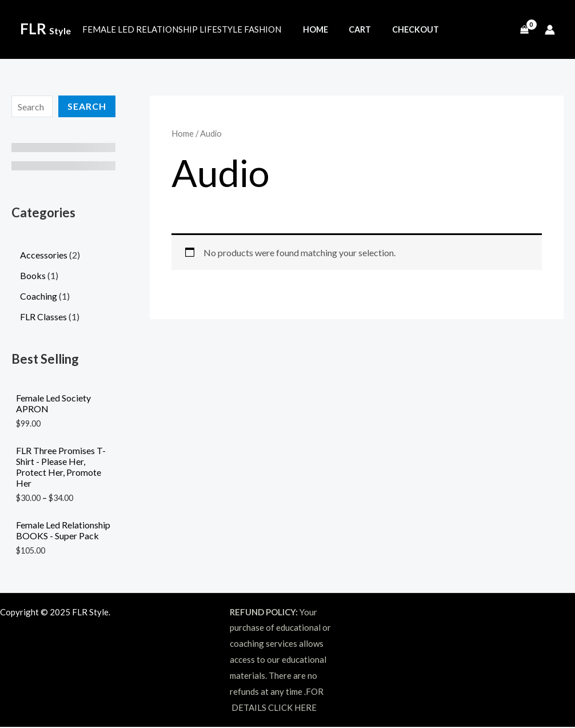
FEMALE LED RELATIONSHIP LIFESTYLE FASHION (182, 29)
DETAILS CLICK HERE (274, 708)
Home (313, 29)
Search (87, 106)
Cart (354, 29)
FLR (45, 29)
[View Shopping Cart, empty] (524, 30)
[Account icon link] (550, 30)
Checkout (405, 29)
